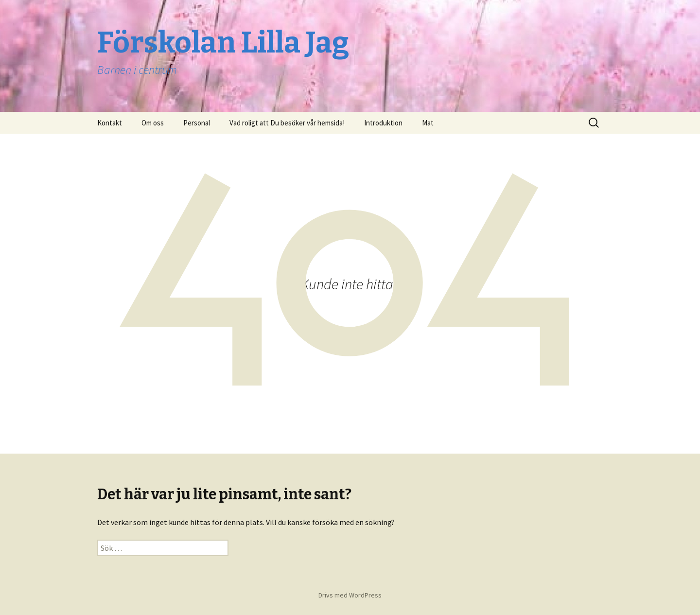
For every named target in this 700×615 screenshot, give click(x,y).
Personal (197, 123)
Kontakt (110, 123)
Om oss (153, 123)
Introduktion (383, 123)
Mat (428, 123)
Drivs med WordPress (350, 595)
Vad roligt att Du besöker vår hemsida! (287, 123)
